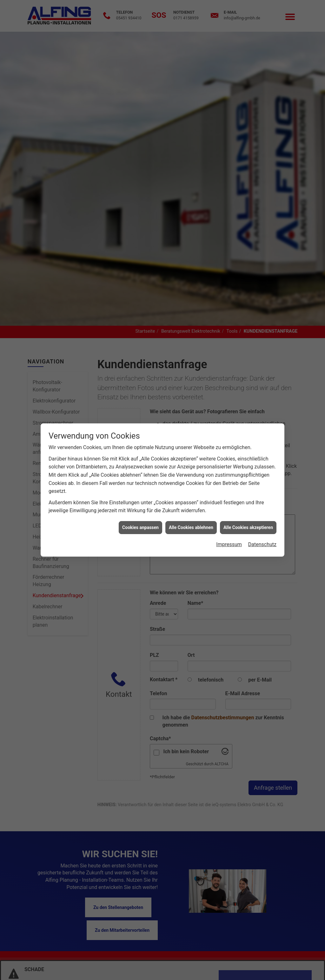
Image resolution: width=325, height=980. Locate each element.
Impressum (229, 530)
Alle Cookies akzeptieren (248, 513)
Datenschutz (262, 530)
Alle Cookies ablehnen (191, 513)
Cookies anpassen (140, 513)
